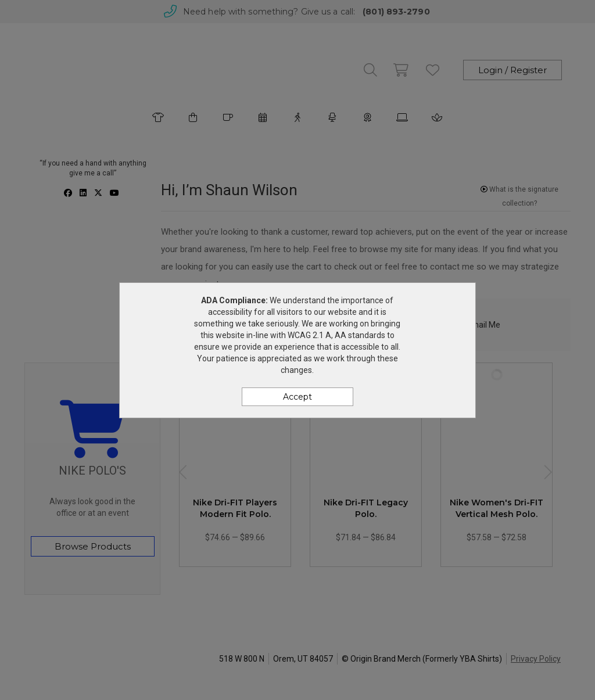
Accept (297, 397)
